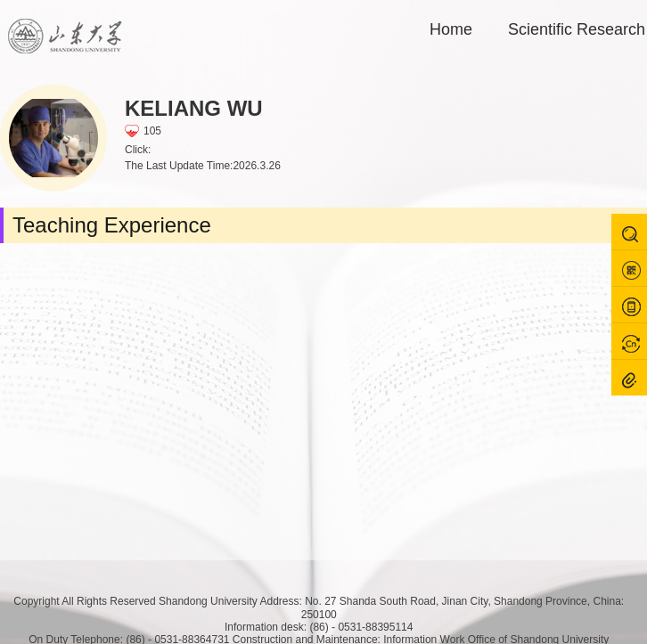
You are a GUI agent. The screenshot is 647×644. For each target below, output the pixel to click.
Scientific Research (577, 29)
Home (451, 29)
